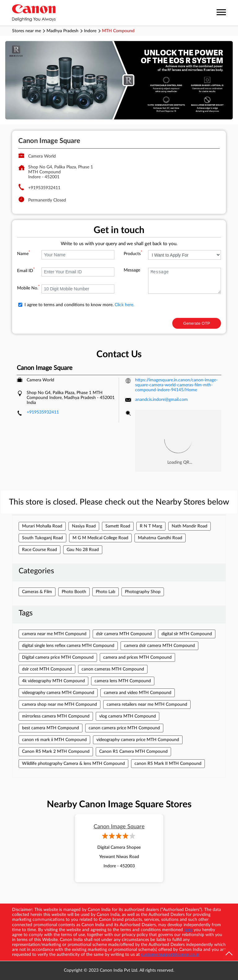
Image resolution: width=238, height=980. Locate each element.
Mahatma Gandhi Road (160, 538)
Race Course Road (40, 550)
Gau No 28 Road (83, 550)
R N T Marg (151, 526)
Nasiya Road (84, 526)
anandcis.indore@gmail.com (161, 400)
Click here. (124, 305)
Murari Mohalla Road (42, 526)
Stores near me (26, 31)
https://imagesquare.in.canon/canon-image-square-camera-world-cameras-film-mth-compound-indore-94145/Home (176, 385)
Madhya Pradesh (62, 31)
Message (132, 270)
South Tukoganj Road (42, 538)
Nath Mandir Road (190, 526)
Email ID (26, 271)
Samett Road (118, 526)
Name (24, 254)
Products (133, 254)
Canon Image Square (119, 827)
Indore (90, 31)
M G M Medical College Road (100, 538)
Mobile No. (28, 288)
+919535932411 (44, 188)
